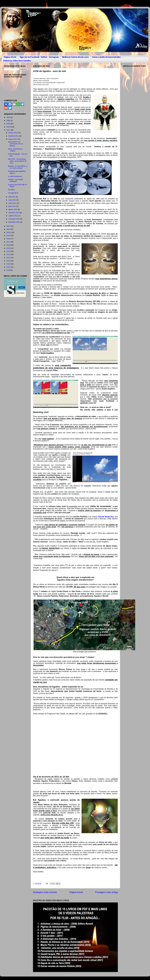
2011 (8, 130)
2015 (8, 236)
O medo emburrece (15, 176)
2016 (8, 239)
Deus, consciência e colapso (15, 150)
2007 (8, 117)
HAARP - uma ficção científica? (15, 180)
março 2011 (13, 139)
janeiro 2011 (13, 133)
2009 (8, 124)
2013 (8, 229)
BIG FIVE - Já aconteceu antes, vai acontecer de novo (17, 161)
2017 (8, 242)
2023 (8, 261)
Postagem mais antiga (107, 892)
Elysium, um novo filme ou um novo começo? (18, 167)
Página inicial (10, 57)
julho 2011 (12, 206)
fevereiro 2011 (14, 136)
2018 (8, 245)
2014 (8, 232)
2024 (8, 264)
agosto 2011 (13, 209)
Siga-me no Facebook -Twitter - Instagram (39, 57)
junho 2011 (13, 203)
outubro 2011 (13, 216)
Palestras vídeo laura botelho (17, 61)
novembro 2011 (14, 219)
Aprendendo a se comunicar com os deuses (15, 144)
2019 (8, 248)
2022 (8, 258)
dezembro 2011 (14, 222)
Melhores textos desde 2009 (75, 57)
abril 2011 (12, 197)
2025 (8, 267)
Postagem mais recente (45, 892)
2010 (8, 127)
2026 (8, 270)
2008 (8, 121)
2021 (8, 254)
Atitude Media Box (106, 517)
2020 (8, 251)
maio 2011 (12, 200)
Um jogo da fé (13, 193)
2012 (8, 226)
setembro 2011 (14, 213)
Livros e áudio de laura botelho (106, 57)
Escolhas (11, 190)
